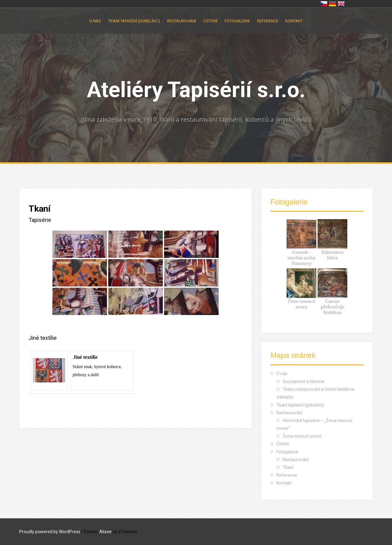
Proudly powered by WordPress (50, 532)
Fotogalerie (237, 21)
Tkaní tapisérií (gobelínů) (134, 21)
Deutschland (332, 4)
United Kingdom (341, 4)
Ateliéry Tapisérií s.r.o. (196, 90)
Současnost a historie (303, 381)
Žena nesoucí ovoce (302, 436)
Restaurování (182, 21)
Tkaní (288, 467)
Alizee (105, 532)
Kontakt (294, 21)
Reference (268, 21)
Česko (324, 4)
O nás (95, 21)
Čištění (210, 21)
